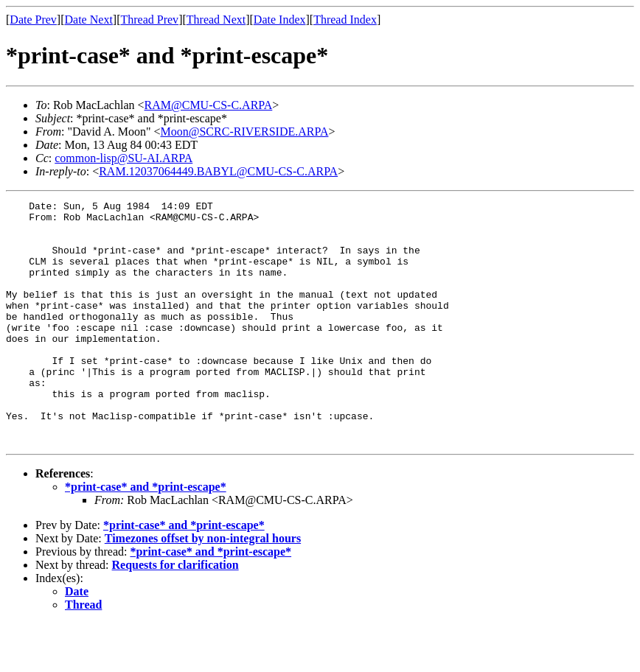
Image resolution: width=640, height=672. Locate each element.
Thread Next (216, 20)
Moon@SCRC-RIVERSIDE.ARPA (245, 132)
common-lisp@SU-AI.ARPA (124, 158)
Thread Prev (149, 20)
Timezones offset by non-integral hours (203, 587)
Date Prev (33, 20)
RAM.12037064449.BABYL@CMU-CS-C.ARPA (218, 171)
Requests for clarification (175, 613)
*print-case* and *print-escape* (146, 535)
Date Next (89, 20)
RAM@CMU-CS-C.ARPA (209, 105)
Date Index (280, 20)
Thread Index (345, 20)
